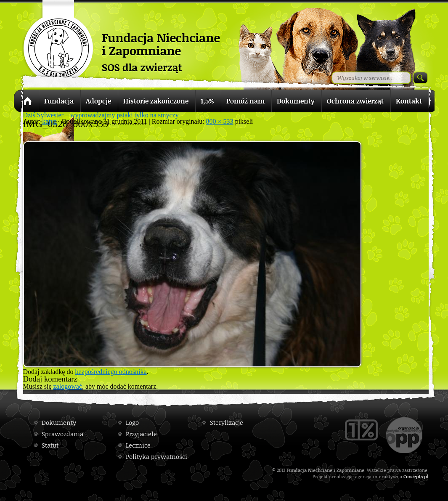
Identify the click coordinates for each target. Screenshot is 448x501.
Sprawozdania (62, 434)
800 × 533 (220, 121)
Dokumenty (59, 423)
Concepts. (414, 476)
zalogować (68, 386)
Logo (132, 423)
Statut (50, 445)
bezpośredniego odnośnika (111, 372)
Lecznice (138, 445)
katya (49, 121)
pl (426, 476)
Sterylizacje (227, 423)
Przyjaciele (141, 434)
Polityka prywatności (156, 457)
